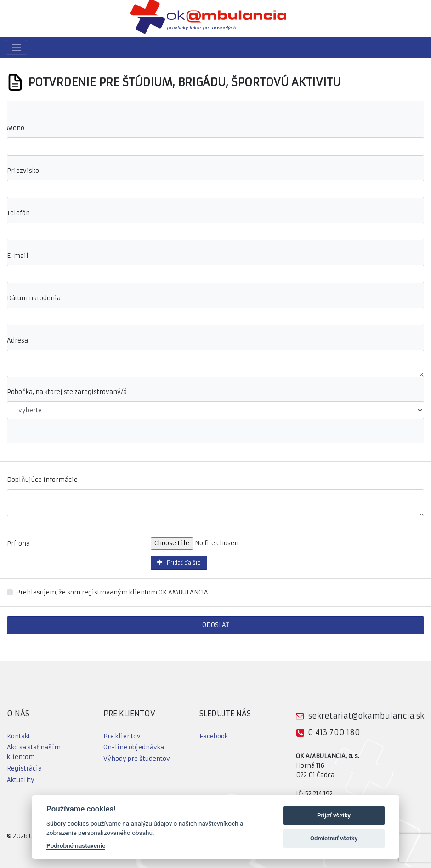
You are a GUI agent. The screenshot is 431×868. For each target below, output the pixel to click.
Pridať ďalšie (177, 562)
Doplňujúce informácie (42, 480)
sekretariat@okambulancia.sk (366, 716)
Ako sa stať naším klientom (34, 752)
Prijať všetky (334, 815)
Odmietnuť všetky (334, 838)
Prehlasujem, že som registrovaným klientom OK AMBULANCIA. (113, 592)
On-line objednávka (134, 747)
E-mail (18, 256)
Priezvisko (23, 171)
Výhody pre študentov (137, 759)
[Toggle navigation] (17, 48)
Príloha (18, 544)
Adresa (17, 340)
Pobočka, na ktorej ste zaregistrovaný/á (67, 392)
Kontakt (19, 736)
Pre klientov (122, 736)
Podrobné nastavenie (76, 845)
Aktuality (21, 780)
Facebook (214, 736)
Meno (16, 128)
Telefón (18, 213)
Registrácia (24, 768)
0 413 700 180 (334, 732)
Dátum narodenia (34, 298)
